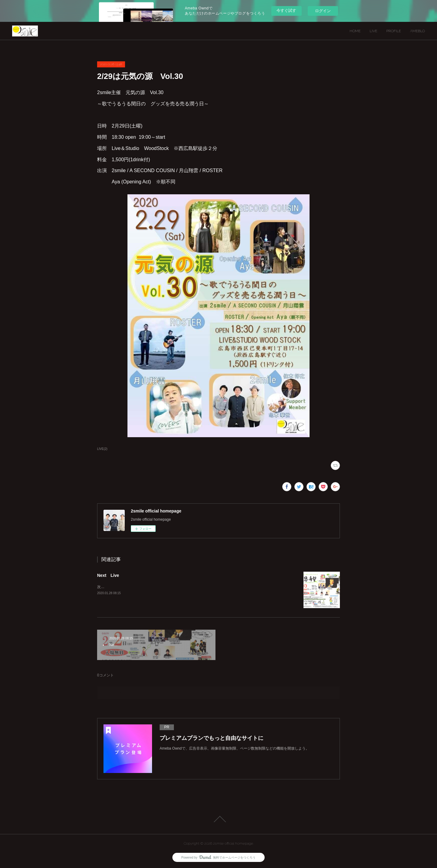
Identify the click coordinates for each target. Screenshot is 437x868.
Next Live (108, 575)
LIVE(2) (102, 449)
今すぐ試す (286, 10)
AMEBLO (417, 31)
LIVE (373, 31)
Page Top (218, 819)
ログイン (323, 11)
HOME (355, 31)
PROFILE (394, 31)
